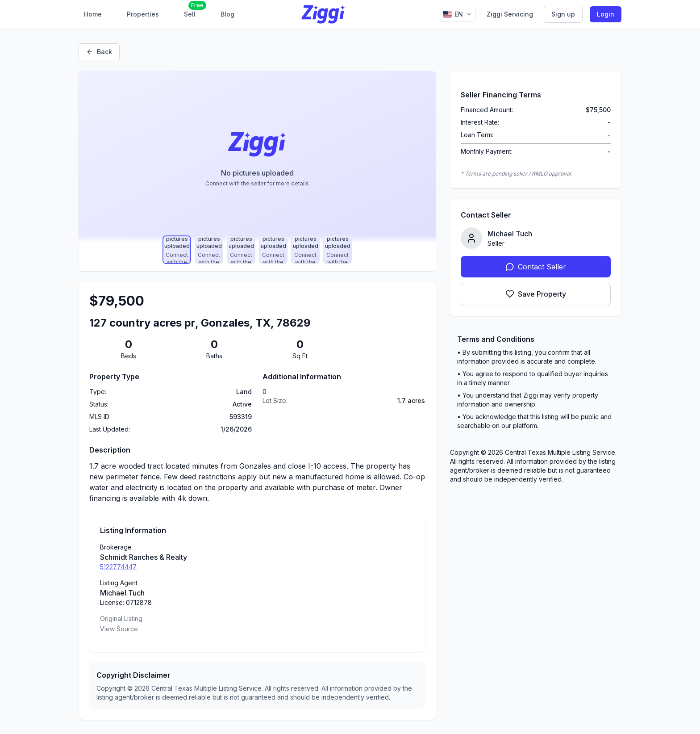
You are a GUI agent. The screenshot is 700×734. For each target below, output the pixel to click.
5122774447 (118, 567)
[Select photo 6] (337, 250)
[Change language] (457, 14)
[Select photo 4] (273, 250)
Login (606, 14)
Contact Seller (536, 267)
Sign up (563, 14)
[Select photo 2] (209, 250)
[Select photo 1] (177, 250)
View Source (119, 629)
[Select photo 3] (241, 250)
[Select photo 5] (305, 250)
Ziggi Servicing (510, 14)
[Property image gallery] (257, 157)
